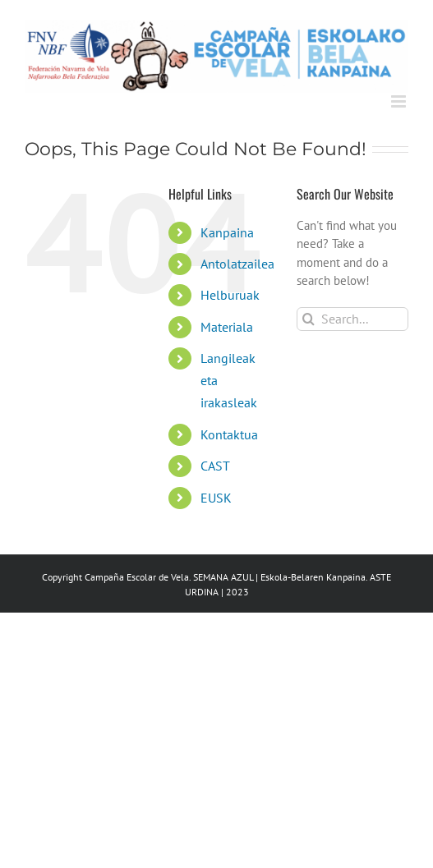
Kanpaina (227, 232)
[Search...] (352, 319)
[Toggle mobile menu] (400, 101)
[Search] (309, 319)
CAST (215, 466)
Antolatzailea (237, 264)
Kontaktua (229, 434)
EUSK (216, 498)
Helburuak (230, 295)
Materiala (227, 327)
